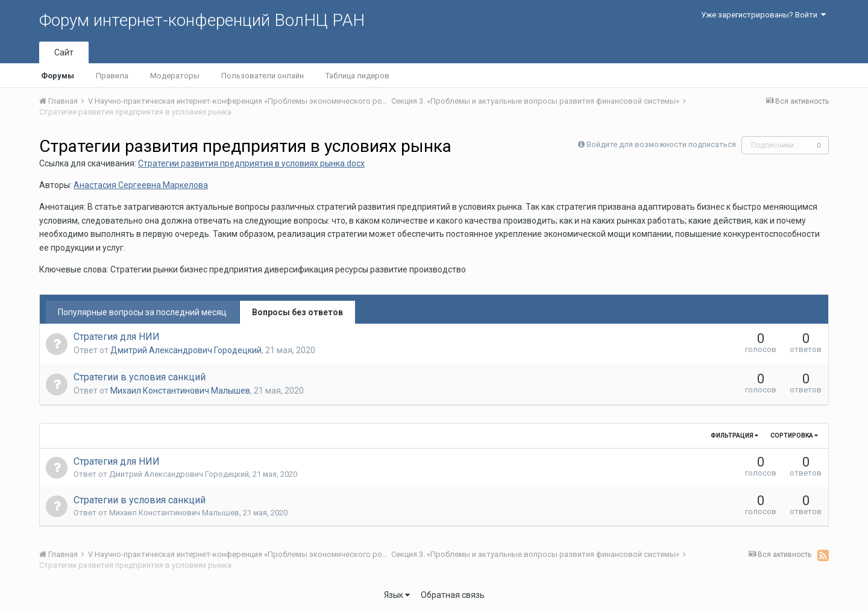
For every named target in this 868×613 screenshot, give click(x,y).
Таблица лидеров (357, 76)
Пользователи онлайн (263, 76)
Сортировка (794, 435)
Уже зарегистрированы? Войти (763, 15)
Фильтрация (734, 435)
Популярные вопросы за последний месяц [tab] (142, 312)
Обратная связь (453, 595)
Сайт (64, 52)
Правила (112, 76)
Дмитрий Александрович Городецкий (186, 350)
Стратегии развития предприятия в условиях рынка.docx (251, 163)
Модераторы (175, 76)
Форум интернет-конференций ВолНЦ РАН (202, 20)
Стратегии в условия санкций (140, 377)
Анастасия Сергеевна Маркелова (141, 185)
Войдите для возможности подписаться (661, 144)
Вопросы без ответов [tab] (297, 312)
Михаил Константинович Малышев (180, 391)
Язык (397, 595)
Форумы (58, 76)
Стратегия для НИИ (117, 337)
